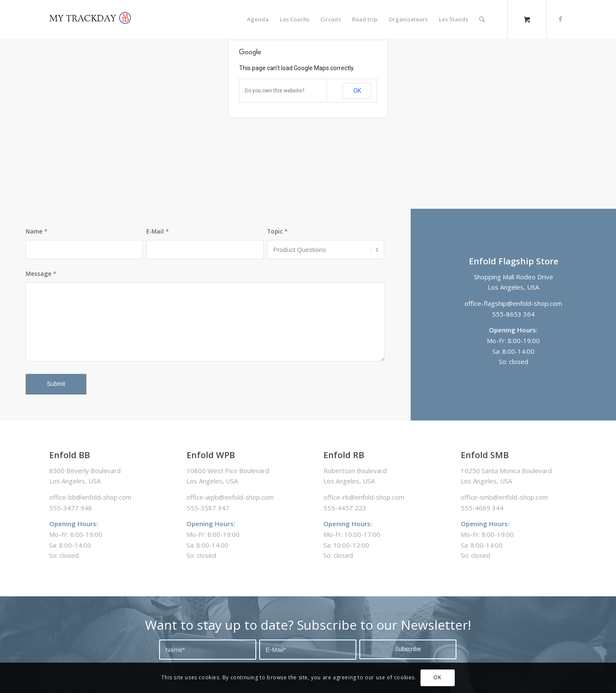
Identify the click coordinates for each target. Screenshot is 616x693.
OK (357, 91)
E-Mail (158, 231)
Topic (277, 231)
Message (41, 274)
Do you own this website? (274, 91)
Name (37, 231)
